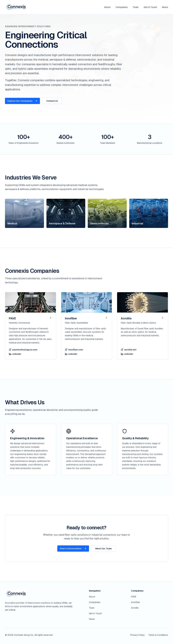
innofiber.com (74, 350)
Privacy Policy (138, 635)
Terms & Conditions (158, 635)
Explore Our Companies (22, 101)
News (165, 7)
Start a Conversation (73, 549)
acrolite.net (129, 350)
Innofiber (136, 602)
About (107, 7)
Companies (122, 7)
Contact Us (52, 101)
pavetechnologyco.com (23, 350)
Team (136, 7)
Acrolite (135, 608)
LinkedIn (15, 354)
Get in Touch (150, 7)
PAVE (134, 597)
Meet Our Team (104, 549)
